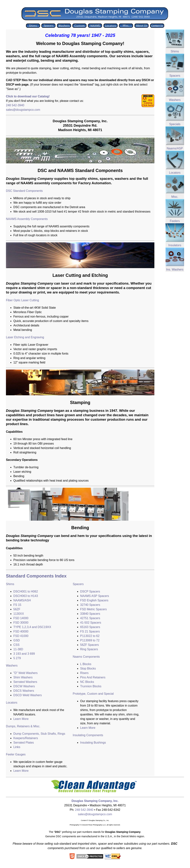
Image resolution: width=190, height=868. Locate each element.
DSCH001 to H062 (26, 591)
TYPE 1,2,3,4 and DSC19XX (32, 627)
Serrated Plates (24, 743)
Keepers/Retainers (26, 738)
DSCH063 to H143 (26, 596)
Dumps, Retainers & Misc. (23, 726)
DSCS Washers (24, 691)
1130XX (19, 614)
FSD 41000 (21, 636)
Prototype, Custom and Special (93, 694)
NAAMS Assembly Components (27, 219)
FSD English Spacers (94, 600)
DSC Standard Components (24, 191)
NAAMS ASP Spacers (95, 596)
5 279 (17, 658)
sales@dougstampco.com (23, 110)
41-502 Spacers (91, 623)
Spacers (78, 584)
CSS (16, 645)
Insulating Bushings (93, 743)
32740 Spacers (90, 605)
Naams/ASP (175, 148)
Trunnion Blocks (91, 686)
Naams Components (86, 657)
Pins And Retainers (93, 677)
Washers (12, 666)
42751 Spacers (90, 618)
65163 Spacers (90, 627)
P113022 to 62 (90, 636)
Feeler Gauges (16, 754)
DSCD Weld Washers (28, 695)
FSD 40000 (21, 631)
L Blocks (86, 664)
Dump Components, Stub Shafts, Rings (39, 734)
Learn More (21, 719)
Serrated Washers (25, 682)
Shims (10, 584)
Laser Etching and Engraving (25, 337)
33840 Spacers (90, 614)
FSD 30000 (21, 623)
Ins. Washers (175, 269)
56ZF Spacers (89, 645)
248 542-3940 (15, 105)
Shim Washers (23, 677)
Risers (84, 673)
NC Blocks (87, 682)
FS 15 (17, 605)
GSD (17, 640)
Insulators (175, 245)
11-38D (18, 649)
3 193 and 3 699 (24, 654)
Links (17, 747)
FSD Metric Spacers (93, 609)
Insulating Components (88, 735)
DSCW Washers (24, 686)
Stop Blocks (88, 668)
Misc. (175, 197)
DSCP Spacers (90, 591)
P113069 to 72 (90, 640)
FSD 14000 (21, 618)
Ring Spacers (89, 649)
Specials (175, 124)
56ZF (17, 609)
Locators (12, 703)
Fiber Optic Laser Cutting (22, 300)
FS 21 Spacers (90, 631)
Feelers (175, 221)
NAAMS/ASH (22, 600)
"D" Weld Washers (26, 673)
